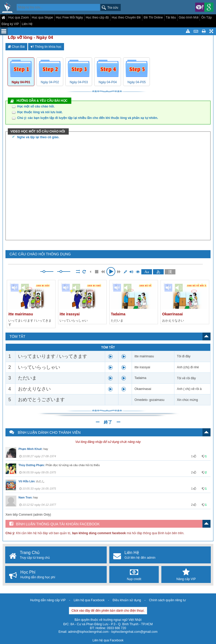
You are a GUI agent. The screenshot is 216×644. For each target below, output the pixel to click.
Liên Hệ (27, 24)
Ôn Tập (206, 17)
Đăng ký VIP (10, 24)
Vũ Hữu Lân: (27, 481)
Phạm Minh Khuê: (31, 449)
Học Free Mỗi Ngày (69, 17)
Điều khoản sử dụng (127, 600)
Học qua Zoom (19, 17)
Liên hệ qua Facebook (89, 600)
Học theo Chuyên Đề (126, 17)
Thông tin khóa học (46, 47)
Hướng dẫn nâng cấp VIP (48, 600)
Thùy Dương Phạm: (32, 465)
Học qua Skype (42, 17)
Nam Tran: (26, 497)
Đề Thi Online (153, 17)
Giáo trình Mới (189, 17)
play (110, 357)
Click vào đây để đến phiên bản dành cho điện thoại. (108, 611)
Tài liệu (171, 17)
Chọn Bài (16, 47)
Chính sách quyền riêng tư (167, 600)
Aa (147, 272)
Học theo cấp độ (97, 17)
